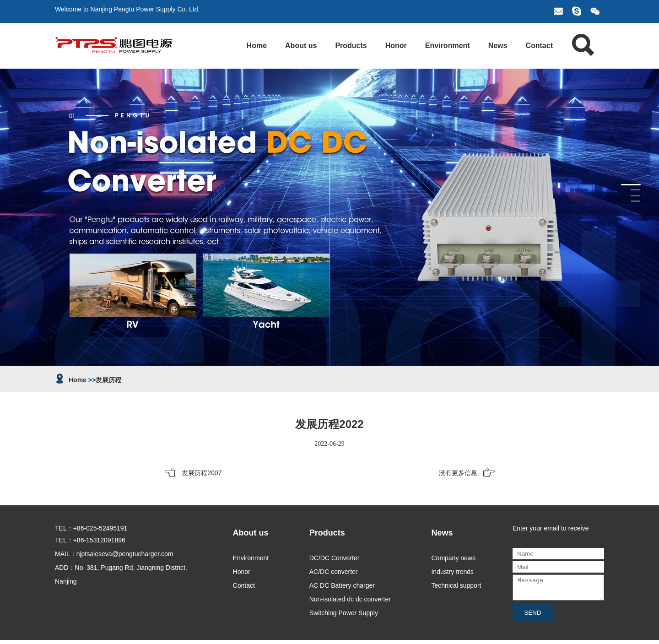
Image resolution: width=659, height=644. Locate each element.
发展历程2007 (202, 473)
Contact (539, 46)
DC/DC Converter (335, 558)
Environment (448, 46)
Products (351, 46)
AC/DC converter (334, 572)
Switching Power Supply (344, 613)
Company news (453, 558)
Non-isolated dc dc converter (350, 599)
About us (301, 46)
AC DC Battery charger (342, 585)
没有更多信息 (458, 473)
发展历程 (108, 380)
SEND (532, 617)
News (498, 46)
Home (257, 46)
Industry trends (452, 572)
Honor (396, 46)
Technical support (456, 585)
